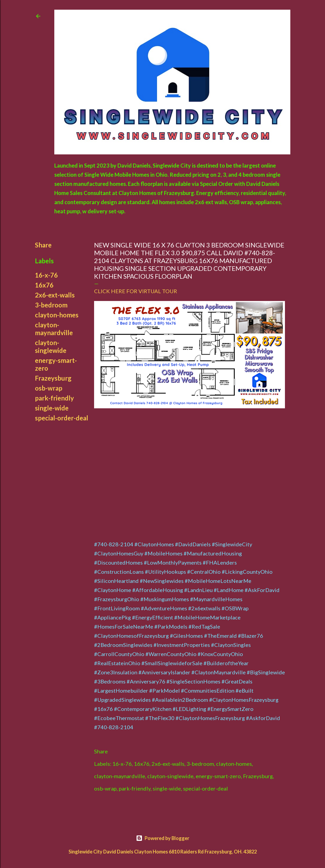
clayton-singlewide (51, 346)
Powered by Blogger (163, 838)
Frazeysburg (53, 378)
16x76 (44, 285)
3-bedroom (51, 305)
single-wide (52, 408)
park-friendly (54, 398)
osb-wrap (49, 388)
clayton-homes (57, 315)
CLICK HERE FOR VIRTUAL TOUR (136, 291)
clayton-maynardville (54, 329)
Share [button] (43, 245)
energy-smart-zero (218, 776)
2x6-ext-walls (55, 295)
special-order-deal (62, 418)
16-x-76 (46, 275)
